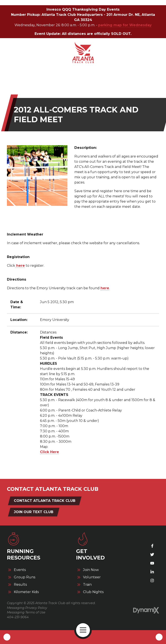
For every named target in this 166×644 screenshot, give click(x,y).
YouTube (152, 563)
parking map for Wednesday (125, 25)
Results (20, 585)
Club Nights (93, 592)
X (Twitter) (152, 555)
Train (87, 585)
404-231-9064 (18, 617)
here (20, 266)
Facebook (152, 546)
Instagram (152, 581)
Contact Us (159, 637)
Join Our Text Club (34, 512)
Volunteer (92, 577)
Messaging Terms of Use (26, 612)
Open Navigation (85, 630)
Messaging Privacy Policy (27, 608)
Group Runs (25, 577)
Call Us (7, 637)
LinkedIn (152, 572)
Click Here (49, 452)
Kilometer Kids (26, 592)
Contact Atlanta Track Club (45, 501)
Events (20, 570)
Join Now (91, 570)
